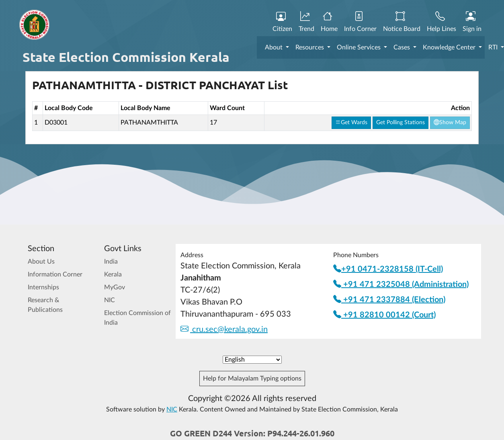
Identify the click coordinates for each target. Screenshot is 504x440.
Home (329, 22)
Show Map (450, 123)
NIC (110, 300)
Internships (43, 287)
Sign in (472, 22)
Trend (306, 22)
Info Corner (360, 22)
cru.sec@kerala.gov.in (224, 329)
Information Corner (55, 274)
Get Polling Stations (401, 123)
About (275, 47)
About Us (41, 262)
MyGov (115, 287)
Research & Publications (45, 305)
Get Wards (351, 123)
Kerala (113, 274)
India (111, 262)
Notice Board (402, 22)
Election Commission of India (137, 318)
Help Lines (442, 22)
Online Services (360, 47)
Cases (403, 47)
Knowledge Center (450, 47)
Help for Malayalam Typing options (252, 379)
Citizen (282, 22)
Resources (310, 47)
